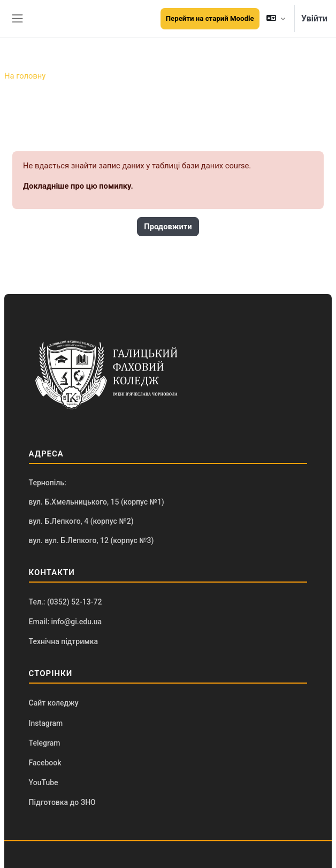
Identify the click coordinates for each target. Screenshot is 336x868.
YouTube (44, 782)
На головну (25, 76)
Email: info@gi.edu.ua (66, 622)
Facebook (45, 763)
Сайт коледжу (54, 703)
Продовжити (168, 227)
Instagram (46, 723)
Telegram (45, 743)
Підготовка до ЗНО (62, 802)
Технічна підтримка (63, 641)
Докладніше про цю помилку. (78, 186)
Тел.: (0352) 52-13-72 (66, 602)
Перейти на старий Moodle (210, 18)
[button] (276, 18)
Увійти (314, 18)
